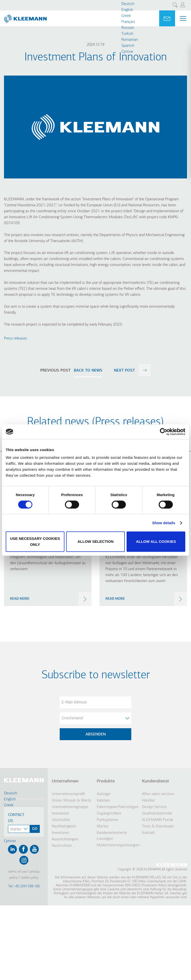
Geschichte (61, 820)
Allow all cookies (156, 541)
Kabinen (103, 801)
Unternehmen (65, 781)
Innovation (60, 813)
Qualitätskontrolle (157, 813)
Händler (148, 801)
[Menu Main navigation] (183, 18)
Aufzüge (104, 794)
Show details (164, 523)
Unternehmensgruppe (70, 807)
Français (128, 22)
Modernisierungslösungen (117, 845)
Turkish (127, 34)
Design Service (154, 807)
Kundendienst (156, 781)
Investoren (60, 833)
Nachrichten (62, 846)
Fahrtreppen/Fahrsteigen (117, 807)
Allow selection (95, 541)
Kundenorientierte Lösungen (112, 836)
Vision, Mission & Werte (72, 801)
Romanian (130, 40)
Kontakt (148, 833)
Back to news (88, 371)
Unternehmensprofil (68, 794)
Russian (128, 28)
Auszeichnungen (65, 839)
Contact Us (16, 818)
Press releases (16, 339)
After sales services (158, 794)
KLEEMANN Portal (158, 820)
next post (124, 371)
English (127, 10)
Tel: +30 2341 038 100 (24, 886)
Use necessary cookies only (35, 541)
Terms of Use (18, 872)
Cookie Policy (30, 878)
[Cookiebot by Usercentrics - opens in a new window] (164, 432)
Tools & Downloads (158, 826)
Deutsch (128, 4)
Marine (103, 826)
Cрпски (127, 52)
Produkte (106, 781)
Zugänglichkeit (109, 813)
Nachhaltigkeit (64, 826)
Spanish (128, 46)
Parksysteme (107, 820)
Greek (126, 16)
